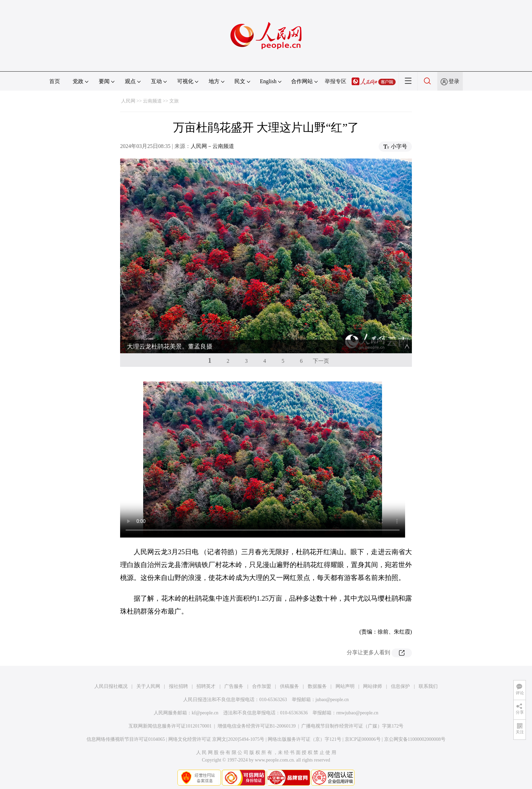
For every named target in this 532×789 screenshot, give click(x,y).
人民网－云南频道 (212, 146)
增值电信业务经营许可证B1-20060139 (257, 724)
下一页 (321, 359)
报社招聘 (178, 684)
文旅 (174, 101)
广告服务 (234, 684)
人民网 (128, 101)
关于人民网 (148, 684)
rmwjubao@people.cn (357, 710)
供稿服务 (289, 684)
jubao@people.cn (332, 697)
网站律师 (373, 684)
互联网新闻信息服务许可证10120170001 (170, 724)
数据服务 (317, 684)
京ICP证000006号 (363, 737)
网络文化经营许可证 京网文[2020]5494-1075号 (216, 737)
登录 (454, 81)
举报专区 (336, 81)
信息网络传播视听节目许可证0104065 (126, 737)
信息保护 (400, 684)
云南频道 (152, 101)
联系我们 (428, 684)
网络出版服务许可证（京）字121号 (305, 737)
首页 (55, 81)
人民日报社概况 (111, 684)
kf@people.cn (205, 710)
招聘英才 (206, 684)
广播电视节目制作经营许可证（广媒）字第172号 (352, 724)
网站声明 (345, 684)
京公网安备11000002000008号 (415, 737)
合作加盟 (262, 684)
